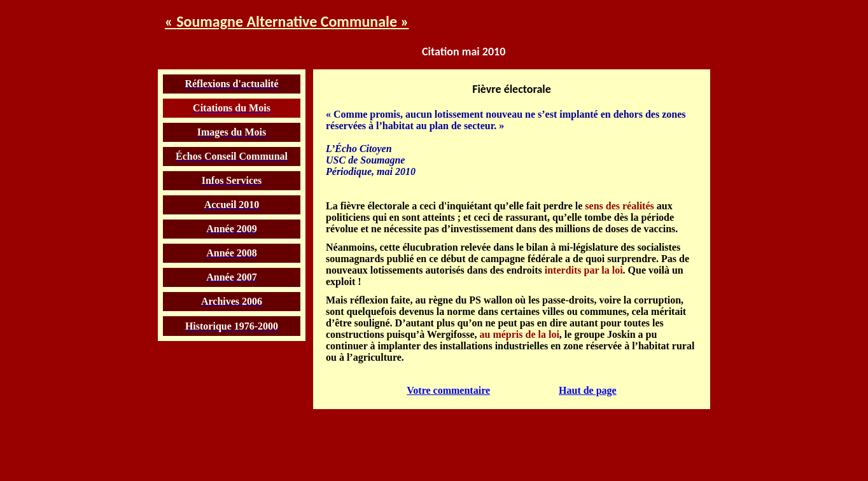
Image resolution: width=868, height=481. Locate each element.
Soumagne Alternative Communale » (292, 20)
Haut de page (588, 387)
